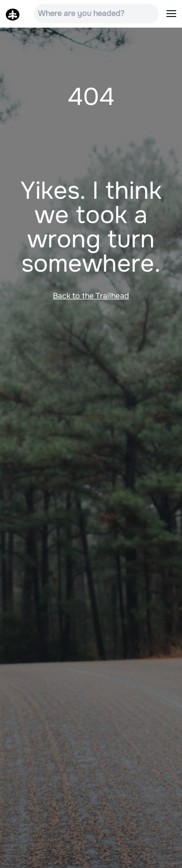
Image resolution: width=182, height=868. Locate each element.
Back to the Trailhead (91, 296)
